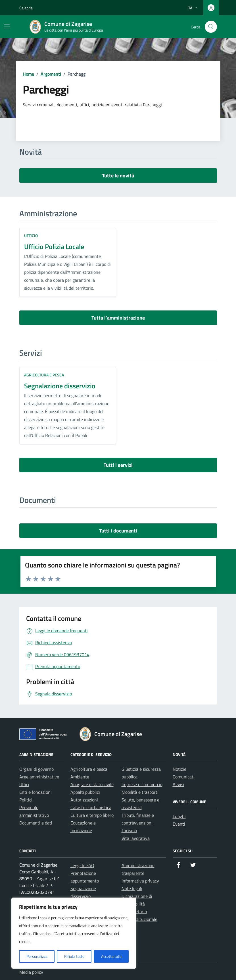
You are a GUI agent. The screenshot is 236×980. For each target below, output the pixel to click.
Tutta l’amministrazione (118, 318)
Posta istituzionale (139, 919)
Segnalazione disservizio (60, 386)
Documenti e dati (36, 823)
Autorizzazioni (84, 800)
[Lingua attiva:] (193, 8)
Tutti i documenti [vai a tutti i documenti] (118, 531)
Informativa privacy (140, 881)
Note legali (132, 888)
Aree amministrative (39, 777)
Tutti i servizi (118, 465)
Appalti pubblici (85, 792)
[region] (74, 933)
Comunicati (184, 777)
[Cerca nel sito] (211, 27)
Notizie (179, 769)
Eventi (179, 824)
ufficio (31, 236)
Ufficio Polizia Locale (54, 246)
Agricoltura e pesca (44, 375)
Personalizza (37, 956)
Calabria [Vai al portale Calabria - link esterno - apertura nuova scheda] (26, 8)
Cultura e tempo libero (92, 815)
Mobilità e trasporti (140, 792)
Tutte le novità (118, 176)
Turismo (129, 830)
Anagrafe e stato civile (92, 784)
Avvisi (178, 784)
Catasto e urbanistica (91, 807)
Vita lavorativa (136, 838)
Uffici (24, 784)
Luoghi (179, 816)
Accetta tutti (111, 956)
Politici (26, 800)
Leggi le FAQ (82, 865)
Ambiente (80, 777)
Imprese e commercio (142, 784)
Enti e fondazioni (35, 792)
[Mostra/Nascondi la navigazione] (7, 26)
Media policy (31, 972)
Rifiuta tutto (74, 956)
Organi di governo (36, 769)
